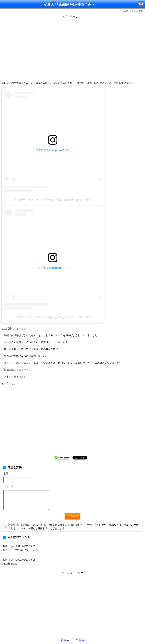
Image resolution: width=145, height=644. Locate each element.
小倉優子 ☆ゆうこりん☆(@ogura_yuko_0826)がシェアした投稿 (53, 200)
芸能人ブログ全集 (72, 640)
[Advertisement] (72, 423)
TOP (141, 4)
